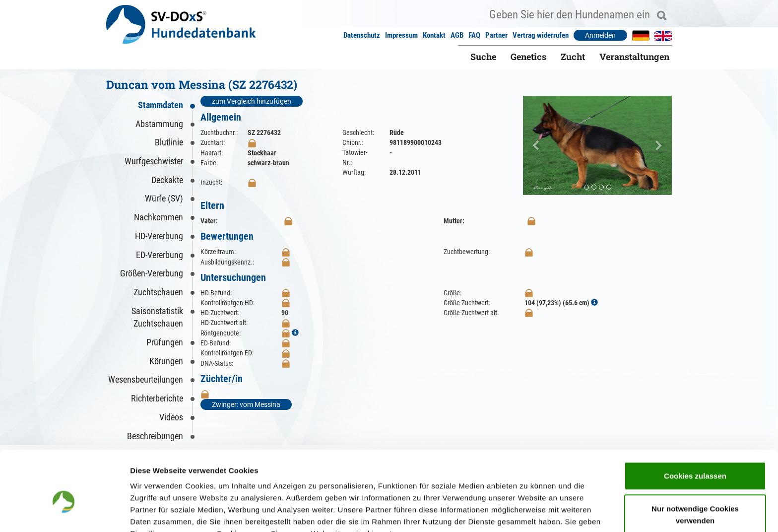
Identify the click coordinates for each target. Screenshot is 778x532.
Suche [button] (483, 57)
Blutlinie (169, 142)
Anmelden (600, 35)
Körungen (166, 361)
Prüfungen (165, 342)
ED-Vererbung (160, 255)
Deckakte (167, 180)
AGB (457, 35)
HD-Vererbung (159, 236)
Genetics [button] (528, 57)
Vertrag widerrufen (541, 35)
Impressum (401, 35)
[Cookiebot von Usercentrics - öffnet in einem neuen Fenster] (64, 513)
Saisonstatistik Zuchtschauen (157, 317)
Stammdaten (161, 105)
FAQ (474, 35)
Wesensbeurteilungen (146, 379)
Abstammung (159, 124)
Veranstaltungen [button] (634, 57)
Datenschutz (362, 35)
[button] (534, 145)
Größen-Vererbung (152, 273)
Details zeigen (528, 512)
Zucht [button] (573, 57)
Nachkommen (159, 217)
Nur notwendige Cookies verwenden (695, 461)
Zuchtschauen (158, 292)
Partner (496, 35)
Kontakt (434, 35)
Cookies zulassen (695, 423)
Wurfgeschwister (154, 161)
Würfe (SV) (164, 198)
